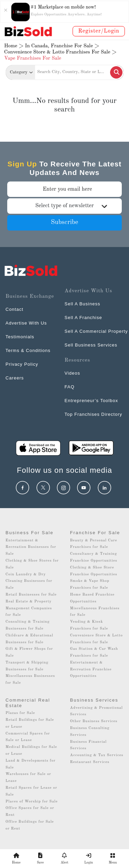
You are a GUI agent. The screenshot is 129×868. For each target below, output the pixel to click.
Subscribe (65, 222)
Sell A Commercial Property (96, 331)
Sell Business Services (91, 345)
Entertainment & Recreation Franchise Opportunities (91, 670)
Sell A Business (83, 304)
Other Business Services (94, 721)
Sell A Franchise (83, 318)
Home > (14, 46)
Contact (14, 309)
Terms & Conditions (28, 350)
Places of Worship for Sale (32, 802)
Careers (15, 378)
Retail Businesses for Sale (31, 595)
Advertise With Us (26, 323)
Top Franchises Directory (94, 414)
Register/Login (99, 31)
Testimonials (20, 337)
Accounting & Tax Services (97, 755)
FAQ (70, 387)
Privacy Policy (22, 364)
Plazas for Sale (20, 713)
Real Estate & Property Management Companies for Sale (29, 608)
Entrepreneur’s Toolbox (92, 401)
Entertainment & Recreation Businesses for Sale (31, 547)
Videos (73, 373)
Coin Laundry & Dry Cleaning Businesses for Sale (29, 581)
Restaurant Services (90, 762)
